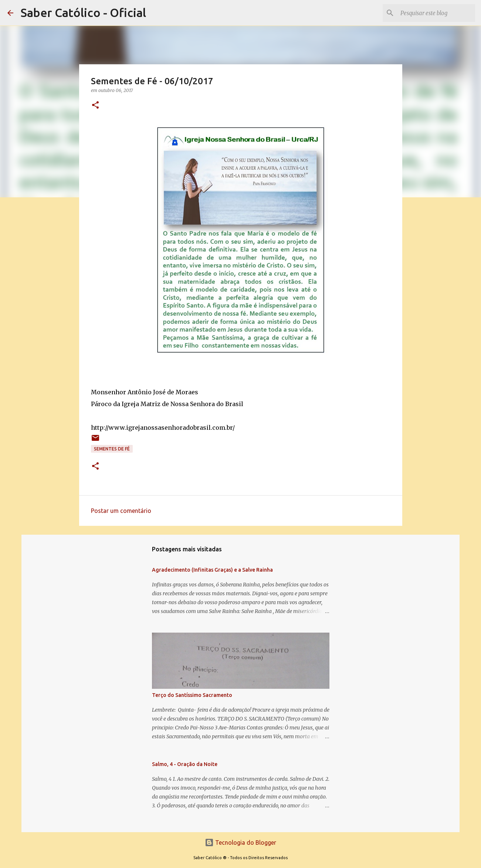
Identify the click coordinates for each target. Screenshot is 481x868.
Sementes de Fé (112, 449)
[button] (95, 105)
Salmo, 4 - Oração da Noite (185, 764)
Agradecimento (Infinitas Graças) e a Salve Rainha (212, 570)
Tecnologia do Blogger (240, 843)
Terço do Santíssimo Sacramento (192, 695)
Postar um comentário (121, 511)
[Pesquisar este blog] (436, 13)
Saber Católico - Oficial (83, 13)
